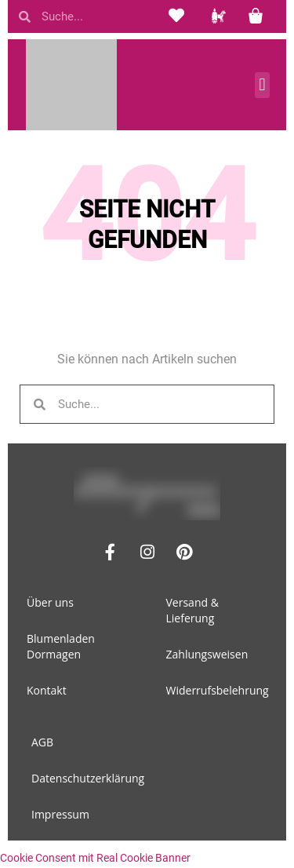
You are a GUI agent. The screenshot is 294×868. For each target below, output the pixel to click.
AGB (42, 742)
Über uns (50, 602)
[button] (262, 85)
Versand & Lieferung (192, 610)
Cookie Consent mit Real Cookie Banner (95, 858)
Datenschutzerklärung (88, 778)
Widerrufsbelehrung (218, 690)
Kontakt (47, 690)
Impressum (60, 814)
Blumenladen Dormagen (61, 646)
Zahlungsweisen (207, 654)
